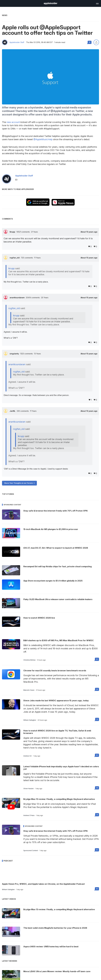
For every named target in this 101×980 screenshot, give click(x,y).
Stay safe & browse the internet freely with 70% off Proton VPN (55, 831)
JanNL (13, 411)
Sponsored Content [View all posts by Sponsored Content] (31, 851)
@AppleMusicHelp (43, 139)
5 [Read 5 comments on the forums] (90, 42)
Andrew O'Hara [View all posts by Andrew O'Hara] (29, 815)
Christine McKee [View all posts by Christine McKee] (29, 660)
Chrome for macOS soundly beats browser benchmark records (55, 671)
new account (13, 122)
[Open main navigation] (97, 3)
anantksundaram (17, 298)
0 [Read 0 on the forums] (97, 659)
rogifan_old (15, 258)
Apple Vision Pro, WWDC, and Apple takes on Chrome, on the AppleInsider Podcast (43, 884)
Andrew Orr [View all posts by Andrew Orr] (27, 756)
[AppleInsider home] (50, 3)
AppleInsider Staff (17, 42)
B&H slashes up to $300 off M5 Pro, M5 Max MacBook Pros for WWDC (58, 640)
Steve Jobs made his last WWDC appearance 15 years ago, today (56, 701)
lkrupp (13, 232)
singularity (14, 354)
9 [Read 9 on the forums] (97, 689)
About (89, 232)
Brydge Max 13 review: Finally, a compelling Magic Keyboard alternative (59, 799)
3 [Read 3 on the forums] (97, 719)
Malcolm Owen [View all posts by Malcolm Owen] (29, 690)
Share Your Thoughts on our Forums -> (19, 483)
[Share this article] (96, 42)
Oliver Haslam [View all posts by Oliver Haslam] (28, 789)
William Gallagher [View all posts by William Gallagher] (30, 720)
